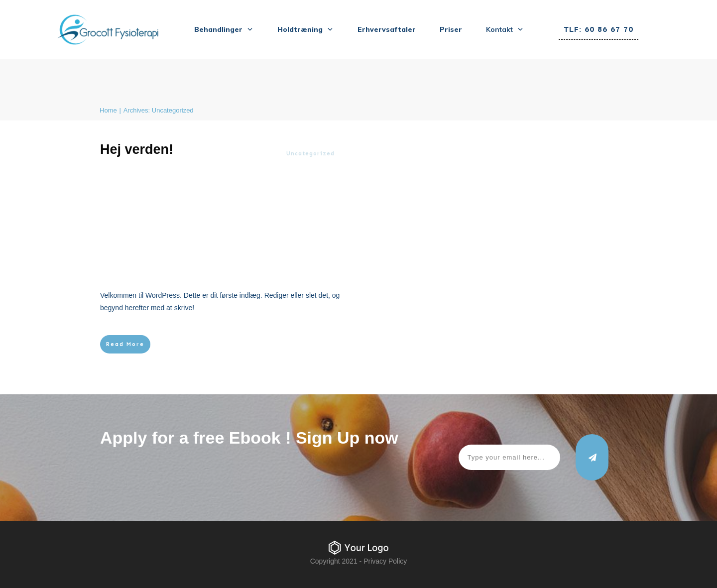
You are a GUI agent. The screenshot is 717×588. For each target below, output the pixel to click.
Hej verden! (137, 149)
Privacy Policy (385, 561)
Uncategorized (310, 154)
